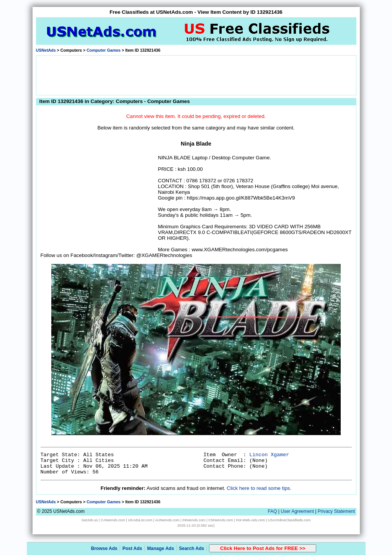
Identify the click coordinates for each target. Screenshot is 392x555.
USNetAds (46, 50)
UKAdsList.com (140, 520)
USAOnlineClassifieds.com (289, 520)
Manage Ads (160, 548)
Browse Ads (104, 548)
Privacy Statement (336, 511)
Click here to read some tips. (259, 488)
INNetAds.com (194, 520)
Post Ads (132, 548)
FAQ (272, 511)
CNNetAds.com (220, 520)
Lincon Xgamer (269, 455)
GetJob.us (90, 520)
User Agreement (297, 511)
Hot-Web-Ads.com (250, 520)
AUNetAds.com (167, 520)
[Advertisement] (196, 75)
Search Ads (192, 548)
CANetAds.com (113, 520)
